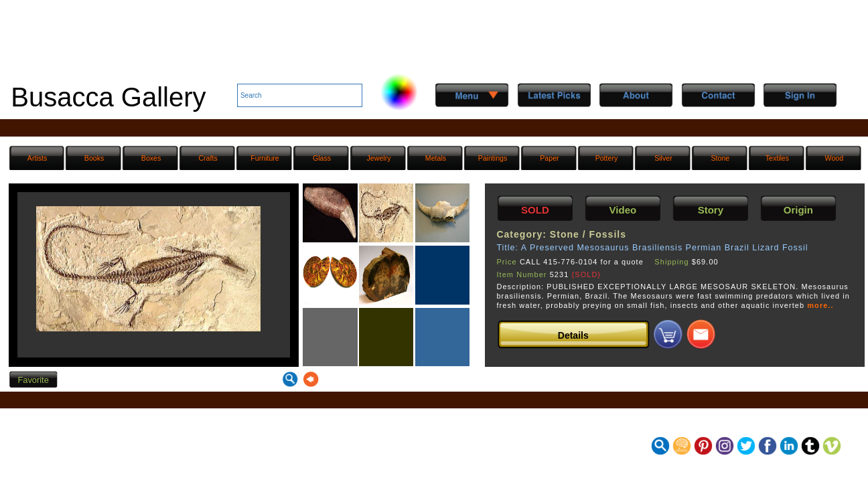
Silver (663, 158)
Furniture (265, 158)
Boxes (151, 158)
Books (94, 158)
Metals (436, 158)
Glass (322, 158)
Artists (37, 158)
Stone (721, 158)
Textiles (777, 158)
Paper (549, 158)
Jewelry (379, 158)
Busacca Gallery (108, 97)
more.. (820, 305)
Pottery (607, 158)
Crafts (208, 158)
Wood (835, 158)
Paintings (493, 158)
